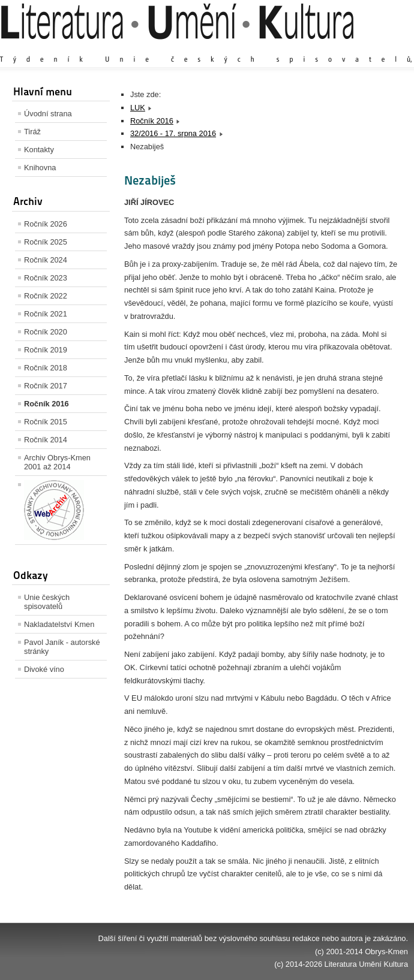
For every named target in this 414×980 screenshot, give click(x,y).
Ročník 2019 (46, 350)
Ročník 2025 (46, 242)
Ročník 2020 (46, 332)
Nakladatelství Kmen (59, 624)
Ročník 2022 (46, 296)
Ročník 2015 (46, 422)
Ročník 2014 (46, 440)
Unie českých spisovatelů (47, 602)
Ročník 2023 (46, 278)
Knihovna (40, 168)
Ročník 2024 (46, 260)
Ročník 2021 (46, 314)
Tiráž (32, 132)
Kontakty (39, 150)
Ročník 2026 (46, 224)
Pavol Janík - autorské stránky (62, 647)
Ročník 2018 (46, 368)
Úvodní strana (48, 114)
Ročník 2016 (46, 404)
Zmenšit (372, 48)
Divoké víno (44, 669)
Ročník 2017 (46, 386)
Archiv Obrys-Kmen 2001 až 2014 (57, 462)
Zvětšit (303, 48)
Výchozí (337, 48)
